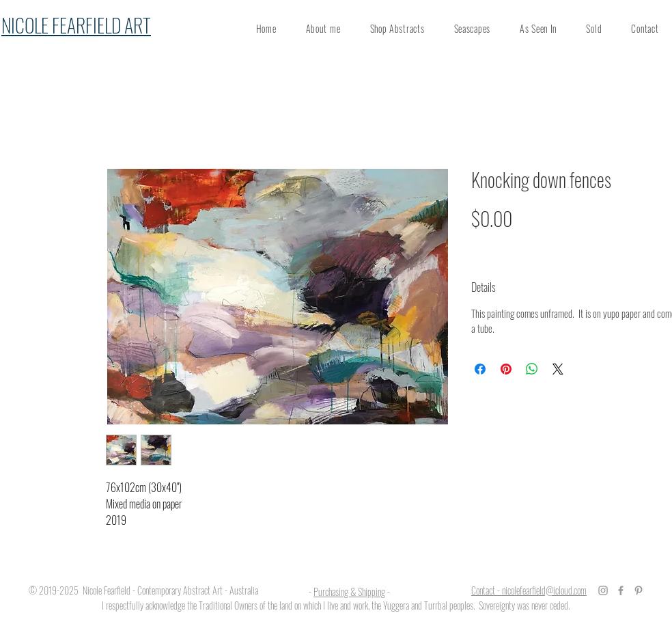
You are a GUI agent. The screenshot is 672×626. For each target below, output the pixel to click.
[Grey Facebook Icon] (621, 590)
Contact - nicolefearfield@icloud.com (529, 590)
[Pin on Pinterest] (506, 369)
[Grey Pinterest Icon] (639, 590)
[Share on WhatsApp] (532, 369)
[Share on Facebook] (480, 369)
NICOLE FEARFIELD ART (76, 25)
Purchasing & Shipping (349, 591)
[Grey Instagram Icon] (603, 590)
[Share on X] (558, 369)
